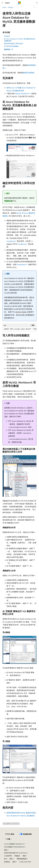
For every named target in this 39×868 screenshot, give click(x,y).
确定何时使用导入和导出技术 (14, 43)
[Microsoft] (20, 3)
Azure (4, 7)
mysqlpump (11, 241)
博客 (24, 856)
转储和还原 (8, 201)
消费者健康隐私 (22, 859)
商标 (14, 862)
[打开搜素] (37, 3)
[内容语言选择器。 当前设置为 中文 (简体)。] (10, 834)
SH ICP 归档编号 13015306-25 (14, 844)
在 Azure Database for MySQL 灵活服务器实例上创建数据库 (20, 40)
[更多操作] (35, 7)
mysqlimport (21, 264)
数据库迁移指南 (28, 73)
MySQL (11, 7)
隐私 (6, 850)
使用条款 (7, 862)
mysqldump (22, 244)
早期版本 (17, 856)
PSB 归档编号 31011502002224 (14, 847)
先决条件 (7, 36)
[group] (19, 329)
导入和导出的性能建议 (11, 46)
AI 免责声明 (8, 856)
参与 (6, 859)
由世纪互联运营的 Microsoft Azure (15, 853)
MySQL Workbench (22, 93)
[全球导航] (2, 3)
